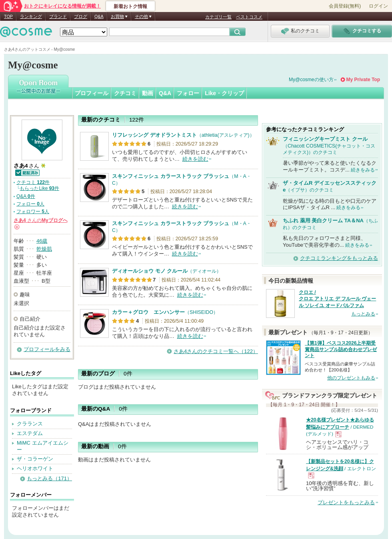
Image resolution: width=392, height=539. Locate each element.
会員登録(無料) (345, 6)
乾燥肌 (44, 249)
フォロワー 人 (33, 212)
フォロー (188, 93)
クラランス (30, 424)
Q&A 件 (26, 196)
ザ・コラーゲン (35, 459)
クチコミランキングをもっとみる (339, 258)
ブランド (58, 16)
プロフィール (92, 93)
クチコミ (125, 93)
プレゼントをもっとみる (346, 502)
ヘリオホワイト (35, 468)
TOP (8, 16)
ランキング (31, 16)
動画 (148, 93)
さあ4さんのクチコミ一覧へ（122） (216, 351)
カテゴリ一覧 (218, 17)
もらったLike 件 (39, 188)
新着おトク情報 (130, 6)
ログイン (378, 6)
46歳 (42, 241)
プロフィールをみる (47, 349)
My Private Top (363, 80)
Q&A (99, 16)
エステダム (30, 433)
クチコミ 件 (33, 182)
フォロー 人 (30, 204)
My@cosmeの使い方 (311, 80)
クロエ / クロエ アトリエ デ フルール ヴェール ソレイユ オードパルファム (337, 299)
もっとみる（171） (49, 478)
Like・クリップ (224, 93)
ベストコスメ (249, 17)
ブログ (81, 16)
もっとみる (363, 314)
